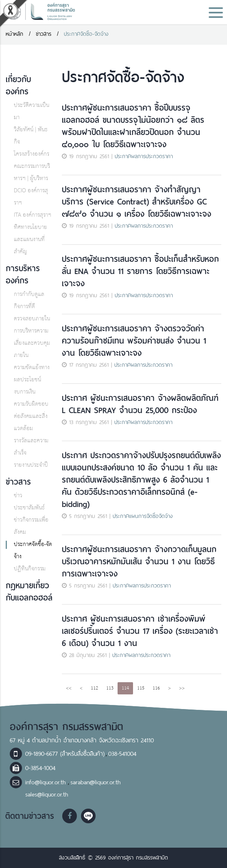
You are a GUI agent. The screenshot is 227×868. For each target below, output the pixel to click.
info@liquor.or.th (47, 782)
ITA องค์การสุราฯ (33, 215)
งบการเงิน (25, 392)
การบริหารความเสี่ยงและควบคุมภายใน (32, 343)
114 (125, 688)
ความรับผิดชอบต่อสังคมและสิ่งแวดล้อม (31, 417)
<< (69, 688)
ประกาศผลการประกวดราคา (144, 156)
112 (94, 688)
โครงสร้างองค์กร (32, 154)
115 (141, 688)
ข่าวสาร (44, 34)
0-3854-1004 (40, 768)
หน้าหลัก (14, 34)
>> (182, 688)
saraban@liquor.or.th (95, 782)
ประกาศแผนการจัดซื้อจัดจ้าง (143, 516)
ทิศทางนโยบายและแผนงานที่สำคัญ (31, 240)
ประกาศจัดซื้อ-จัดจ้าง (86, 34)
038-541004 (122, 754)
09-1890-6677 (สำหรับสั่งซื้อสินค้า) (65, 754)
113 (110, 688)
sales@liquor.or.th (47, 794)
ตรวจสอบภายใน (32, 319)
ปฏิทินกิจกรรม (30, 569)
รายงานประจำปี (31, 465)
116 (156, 688)
